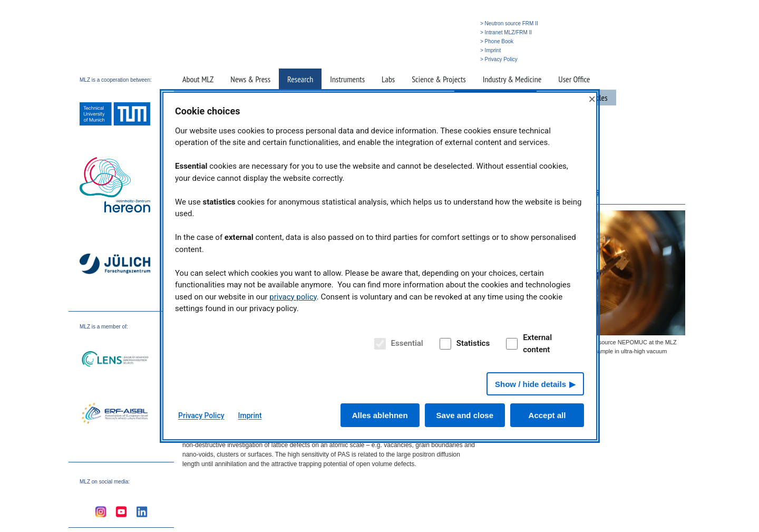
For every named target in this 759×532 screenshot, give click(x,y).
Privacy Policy (201, 415)
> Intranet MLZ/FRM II (506, 32)
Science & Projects (439, 79)
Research (300, 79)
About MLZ (198, 79)
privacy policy (293, 297)
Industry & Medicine (512, 79)
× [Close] (592, 99)
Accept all (547, 415)
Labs (388, 79)
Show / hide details (531, 384)
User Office (574, 79)
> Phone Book (497, 41)
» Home (402, 59)
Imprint (250, 415)
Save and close (465, 415)
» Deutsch (455, 59)
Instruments (347, 79)
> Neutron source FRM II (509, 23)
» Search (427, 59)
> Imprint (490, 50)
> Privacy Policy (499, 59)
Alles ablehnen (380, 415)
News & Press (250, 79)
